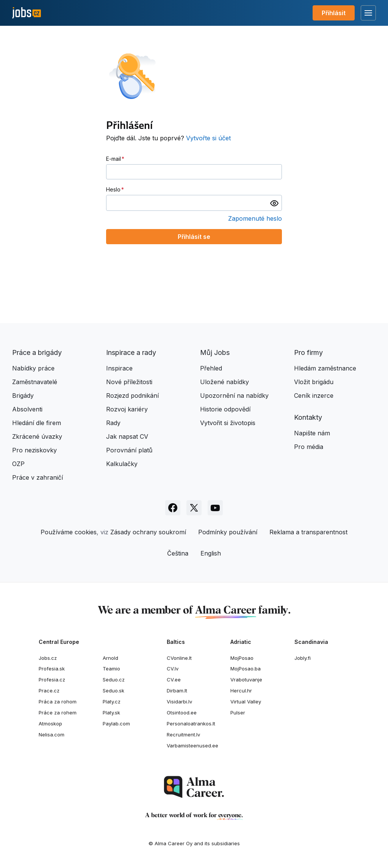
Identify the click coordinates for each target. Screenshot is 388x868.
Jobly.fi (303, 658)
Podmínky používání (228, 532)
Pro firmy (308, 352)
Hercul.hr (241, 691)
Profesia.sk (52, 669)
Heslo (113, 189)
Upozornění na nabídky (234, 396)
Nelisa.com (52, 735)
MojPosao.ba (246, 669)
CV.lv (173, 669)
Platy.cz (112, 702)
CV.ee (174, 680)
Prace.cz (49, 691)
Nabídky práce (33, 368)
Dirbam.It (177, 691)
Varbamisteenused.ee (192, 746)
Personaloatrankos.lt (191, 724)
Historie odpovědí (225, 409)
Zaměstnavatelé (35, 382)
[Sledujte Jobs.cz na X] (194, 508)
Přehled (211, 368)
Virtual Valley (246, 702)
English (211, 553)
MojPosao (242, 658)
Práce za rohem (58, 713)
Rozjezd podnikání (132, 396)
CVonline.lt (179, 658)
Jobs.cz (48, 658)
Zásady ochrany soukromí (148, 532)
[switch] (274, 203)
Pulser (238, 713)
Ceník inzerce (314, 396)
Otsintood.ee (182, 713)
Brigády (23, 396)
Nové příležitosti (129, 382)
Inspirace (119, 368)
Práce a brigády (37, 352)
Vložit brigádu (314, 382)
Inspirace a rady (131, 352)
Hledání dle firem (37, 423)
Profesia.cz (52, 680)
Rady (113, 423)
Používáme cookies (69, 532)
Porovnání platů (129, 450)
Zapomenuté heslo (255, 218)
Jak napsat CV (127, 436)
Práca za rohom (58, 702)
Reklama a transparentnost (308, 532)
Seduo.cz (114, 680)
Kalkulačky (122, 464)
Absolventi (27, 409)
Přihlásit (334, 13)
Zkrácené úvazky (37, 436)
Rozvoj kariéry (127, 409)
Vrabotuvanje (246, 680)
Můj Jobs (215, 352)
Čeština (178, 553)
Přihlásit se (194, 237)
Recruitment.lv (183, 735)
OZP (18, 464)
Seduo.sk (113, 691)
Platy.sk (111, 713)
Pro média (309, 447)
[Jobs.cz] (27, 13)
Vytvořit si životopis (228, 423)
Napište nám (312, 433)
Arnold (110, 658)
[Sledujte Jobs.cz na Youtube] (215, 508)
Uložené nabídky (225, 382)
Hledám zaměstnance (325, 368)
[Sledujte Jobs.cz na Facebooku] (173, 508)
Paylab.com (116, 724)
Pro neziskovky (34, 450)
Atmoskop (50, 724)
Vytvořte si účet (208, 138)
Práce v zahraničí (38, 477)
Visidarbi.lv (179, 702)
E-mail (113, 159)
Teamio (111, 669)
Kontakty (308, 417)
